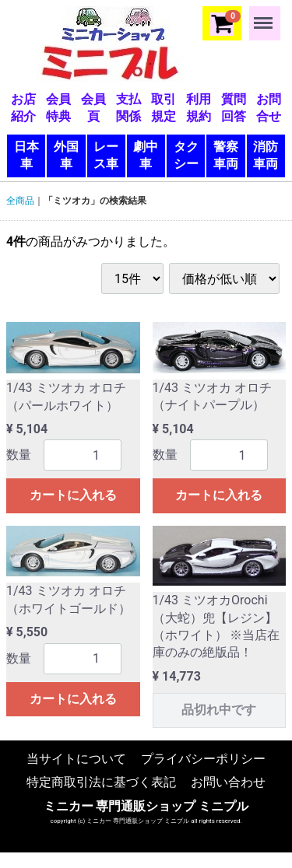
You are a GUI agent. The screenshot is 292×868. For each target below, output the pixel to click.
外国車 (66, 155)
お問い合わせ (228, 782)
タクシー (186, 155)
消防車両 (266, 155)
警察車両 (226, 155)
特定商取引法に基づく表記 (101, 782)
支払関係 (128, 108)
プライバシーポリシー (203, 759)
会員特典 (58, 108)
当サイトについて (76, 759)
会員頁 (93, 108)
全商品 (20, 201)
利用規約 (199, 108)
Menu (265, 16)
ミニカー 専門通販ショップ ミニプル (146, 805)
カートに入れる (73, 495)
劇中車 (146, 155)
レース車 (106, 155)
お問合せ (269, 108)
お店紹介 (23, 108)
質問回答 (234, 108)
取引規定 (164, 108)
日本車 (26, 155)
